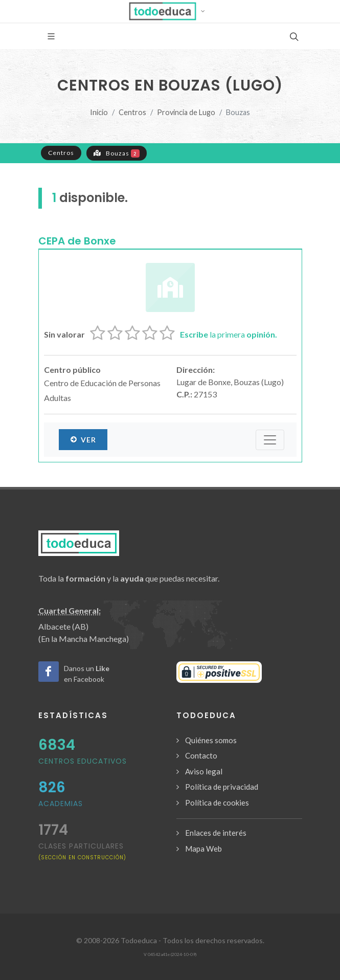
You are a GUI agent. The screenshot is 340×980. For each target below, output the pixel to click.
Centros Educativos (83, 761)
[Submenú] (270, 440)
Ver (83, 439)
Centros (132, 112)
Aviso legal (204, 771)
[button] (170, 11)
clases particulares (82, 851)
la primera (229, 334)
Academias (61, 804)
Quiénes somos (211, 740)
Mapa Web (203, 849)
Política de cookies (217, 803)
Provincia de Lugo (186, 112)
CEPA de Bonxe (77, 241)
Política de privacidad (222, 787)
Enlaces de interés (216, 833)
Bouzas (117, 153)
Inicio (99, 112)
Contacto (201, 755)
